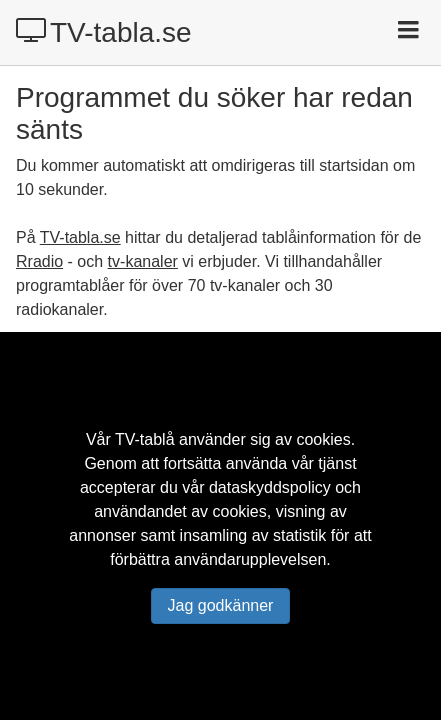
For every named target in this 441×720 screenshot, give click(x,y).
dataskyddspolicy (270, 487)
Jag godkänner (221, 605)
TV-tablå (145, 439)
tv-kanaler (143, 261)
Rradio (39, 261)
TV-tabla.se (104, 32)
